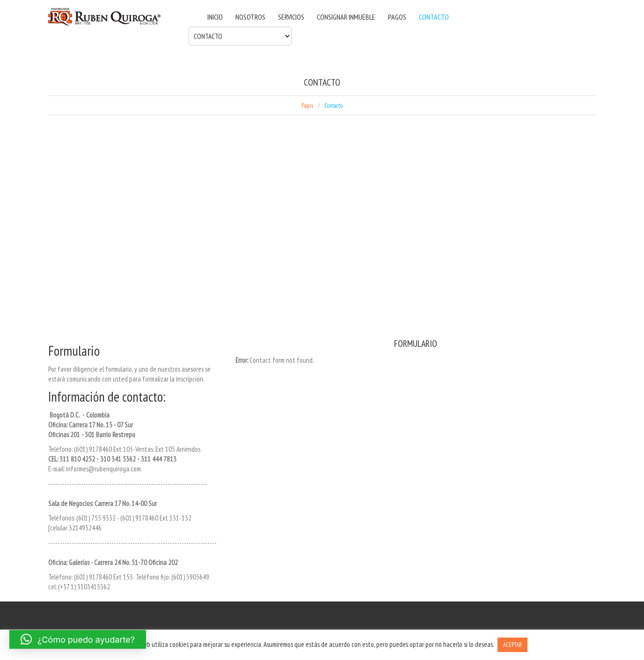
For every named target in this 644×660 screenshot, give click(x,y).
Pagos (307, 106)
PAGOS (397, 17)
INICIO (215, 17)
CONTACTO (434, 17)
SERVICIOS (291, 17)
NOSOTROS (250, 17)
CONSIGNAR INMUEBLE (346, 17)
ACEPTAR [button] (512, 645)
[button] (78, 639)
